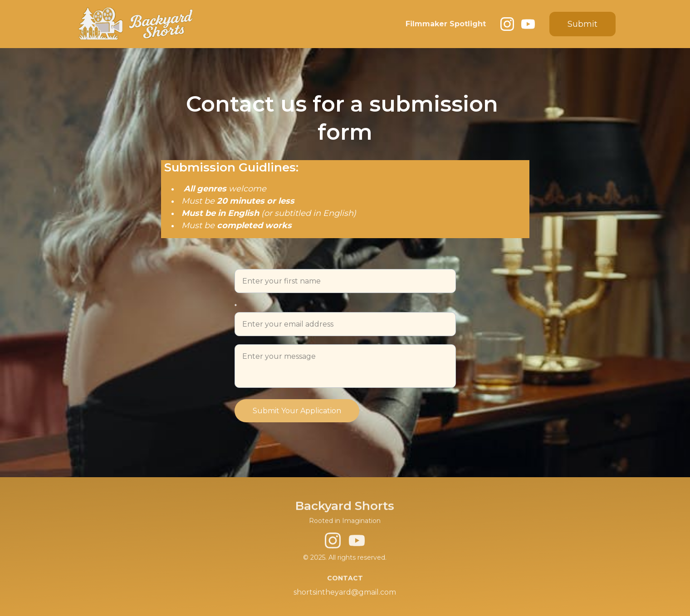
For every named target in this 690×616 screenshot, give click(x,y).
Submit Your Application (297, 411)
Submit (582, 24)
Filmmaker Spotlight (446, 24)
